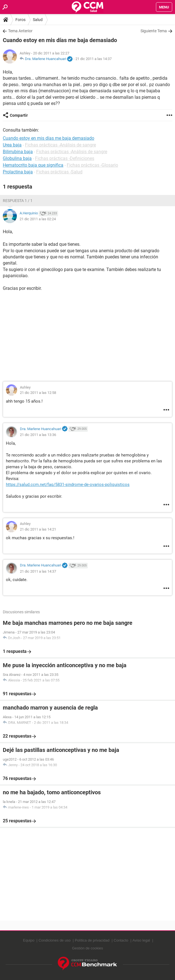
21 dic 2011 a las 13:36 (38, 435)
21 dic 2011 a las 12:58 (38, 393)
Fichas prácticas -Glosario (92, 165)
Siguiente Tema (154, 31)
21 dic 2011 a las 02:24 (38, 219)
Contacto (121, 940)
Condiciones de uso (54, 940)
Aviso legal (141, 940)
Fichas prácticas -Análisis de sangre (60, 145)
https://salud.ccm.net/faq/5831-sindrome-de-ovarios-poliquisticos (68, 485)
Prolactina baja (18, 172)
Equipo (29, 940)
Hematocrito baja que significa (33, 165)
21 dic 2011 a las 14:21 (38, 529)
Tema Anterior (20, 31)
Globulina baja (17, 158)
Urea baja (12, 145)
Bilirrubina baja (18, 152)
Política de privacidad (92, 940)
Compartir (19, 115)
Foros (20, 20)
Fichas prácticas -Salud (59, 172)
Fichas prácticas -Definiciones (65, 158)
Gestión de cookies (88, 948)
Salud (38, 20)
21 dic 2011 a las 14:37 (94, 59)
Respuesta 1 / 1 (18, 201)
